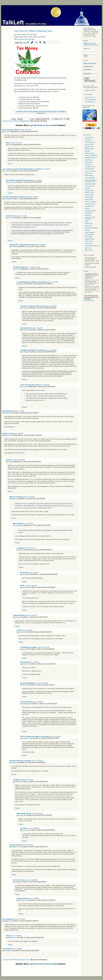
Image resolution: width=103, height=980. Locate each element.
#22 (35, 615)
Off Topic (87, 230)
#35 (20, 936)
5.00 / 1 (14, 143)
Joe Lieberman (89, 206)
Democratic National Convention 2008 (91, 181)
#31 (38, 828)
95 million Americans (50, 707)
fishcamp (8, 951)
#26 (41, 702)
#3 (37, 197)
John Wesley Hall (90, 102)
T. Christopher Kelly (91, 99)
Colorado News (31, 35)
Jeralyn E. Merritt (90, 90)
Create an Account (45, 125)
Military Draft (89, 223)
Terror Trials (88, 244)
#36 (35, 880)
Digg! (25, 43)
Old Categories (89, 235)
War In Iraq (88, 248)
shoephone (26, 738)
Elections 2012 (89, 147)
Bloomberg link (9, 427)
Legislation (88, 215)
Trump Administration (91, 155)
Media (87, 221)
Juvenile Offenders (90, 211)
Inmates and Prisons (91, 202)
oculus (7, 171)
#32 (23, 919)
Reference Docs (90, 153)
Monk (88, 265)
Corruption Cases (90, 167)
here (52, 92)
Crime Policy (89, 173)
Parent (10, 164)
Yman (10, 218)
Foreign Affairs (89, 197)
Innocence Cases (90, 204)
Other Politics (89, 237)
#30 (41, 813)
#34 (31, 845)
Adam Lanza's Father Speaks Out (29, 111)
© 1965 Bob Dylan (89, 300)
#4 (23, 411)
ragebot (7, 413)
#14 (33, 497)
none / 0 (35, 180)
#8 (56, 282)
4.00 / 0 (24, 130)
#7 (39, 267)
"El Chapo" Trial (89, 186)
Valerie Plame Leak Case (92, 246)
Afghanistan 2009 (90, 158)
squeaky (18, 525)
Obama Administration (91, 228)
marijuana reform (23, 39)
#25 (37, 662)
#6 (44, 245)
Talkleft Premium (90, 239)
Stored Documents (90, 184)
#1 (49, 169)
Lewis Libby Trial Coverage (90, 218)
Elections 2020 (89, 195)
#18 (37, 572)
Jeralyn (18, 35)
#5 (26, 216)
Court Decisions (90, 169)
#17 (33, 548)
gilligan (7, 921)
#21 (32, 780)
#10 (55, 306)
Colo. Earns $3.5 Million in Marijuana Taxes (16, 121)
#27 (46, 683)
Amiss (6, 132)
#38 (20, 949)
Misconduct (88, 226)
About (90, 43)
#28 (41, 328)
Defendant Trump (90, 142)
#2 (40, 180)
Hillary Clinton (89, 200)
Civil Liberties (89, 162)
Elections (88, 188)
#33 (59, 736)
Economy (88, 151)
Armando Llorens (90, 97)
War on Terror (89, 250)
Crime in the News (90, 171)
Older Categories (90, 232)
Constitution (88, 164)
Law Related (89, 213)
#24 (47, 647)
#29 (55, 350)
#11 (29, 130)
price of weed (20, 453)
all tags (32, 39)
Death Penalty (89, 175)
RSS (94, 43)
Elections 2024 (89, 149)
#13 (23, 460)
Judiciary (87, 208)
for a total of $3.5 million (31, 86)
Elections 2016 (89, 144)
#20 (35, 586)
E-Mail (86, 45)
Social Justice (89, 241)
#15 (31, 523)
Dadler (25, 330)
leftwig (7, 199)
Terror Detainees (90, 178)
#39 (37, 898)
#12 (20, 143)
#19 (41, 761)
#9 (22, 433)
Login (31, 125)
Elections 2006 (89, 191)
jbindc (14, 499)
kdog (10, 145)
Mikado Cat (8, 435)
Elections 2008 (89, 193)
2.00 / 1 (44, 169)
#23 (31, 630)
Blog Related (89, 160)
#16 (48, 385)
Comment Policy (93, 45)
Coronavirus (88, 140)
